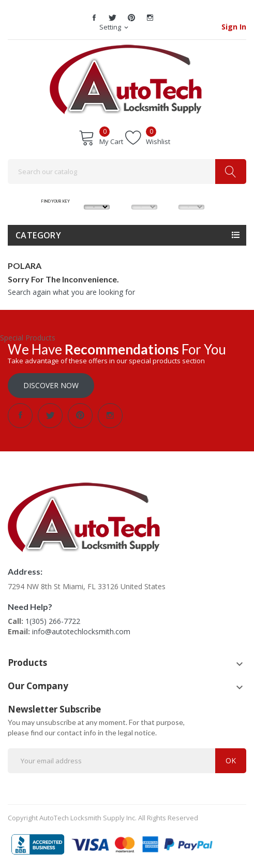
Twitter (113, 18)
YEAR (191, 195)
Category (38, 235)
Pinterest (131, 18)
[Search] (127, 172)
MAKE (97, 195)
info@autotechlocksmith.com (81, 631)
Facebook (94, 18)
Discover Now (51, 385)
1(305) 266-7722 (53, 621)
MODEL (144, 195)
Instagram (150, 18)
